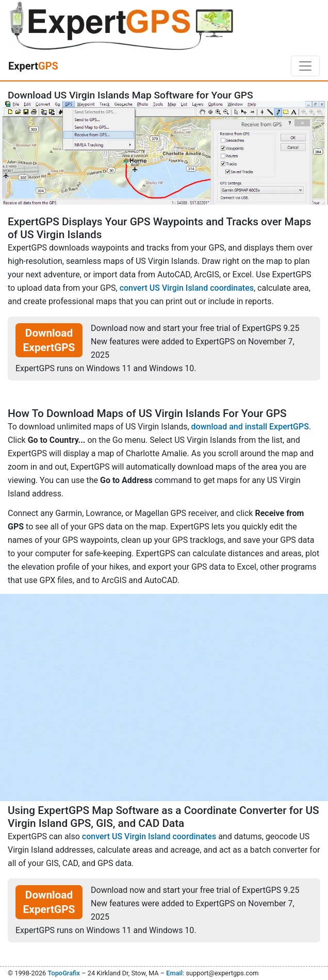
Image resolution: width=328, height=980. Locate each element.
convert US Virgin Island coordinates (187, 288)
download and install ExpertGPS (250, 427)
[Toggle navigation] (305, 66)
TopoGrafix (63, 973)
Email (174, 973)
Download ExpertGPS (49, 340)
